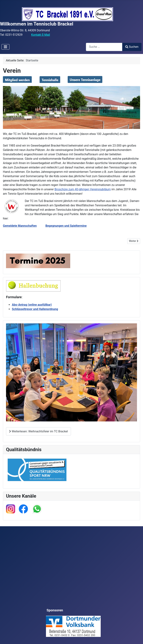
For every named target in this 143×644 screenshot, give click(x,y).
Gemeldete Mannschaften (20, 226)
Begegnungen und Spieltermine (66, 226)
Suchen (132, 47)
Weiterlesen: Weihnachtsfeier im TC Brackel (38, 431)
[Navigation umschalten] (5, 47)
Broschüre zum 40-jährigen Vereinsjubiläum (83, 189)
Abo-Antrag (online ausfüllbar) (32, 305)
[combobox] (104, 47)
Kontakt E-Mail (41, 35)
